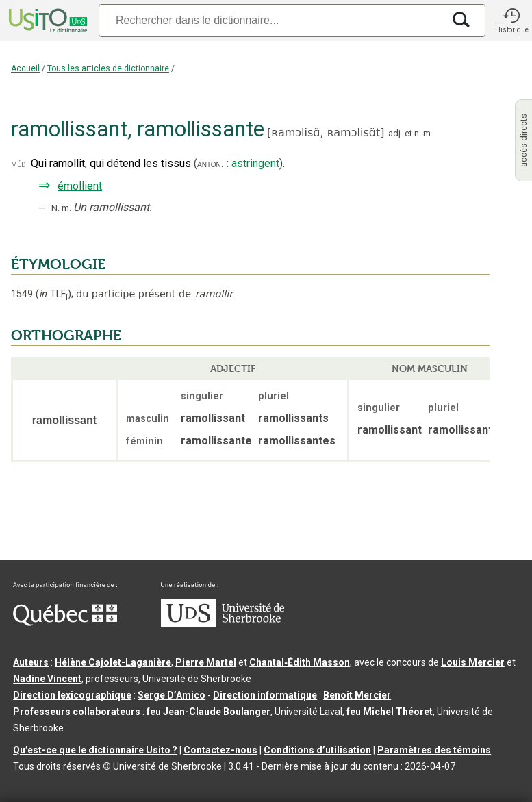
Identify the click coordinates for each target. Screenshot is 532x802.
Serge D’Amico (172, 695)
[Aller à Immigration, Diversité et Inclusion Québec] (65, 623)
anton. (211, 164)
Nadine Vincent (47, 679)
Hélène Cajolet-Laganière (113, 662)
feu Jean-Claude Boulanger (208, 712)
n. (418, 133)
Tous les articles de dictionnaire (108, 68)
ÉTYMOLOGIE (58, 264)
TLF (53, 294)
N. (55, 208)
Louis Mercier (473, 662)
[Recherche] (271, 20)
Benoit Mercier (357, 695)
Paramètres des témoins (434, 750)
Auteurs (31, 662)
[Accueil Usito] (47, 21)
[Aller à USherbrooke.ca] (223, 624)
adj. (395, 133)
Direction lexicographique (72, 695)
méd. (20, 164)
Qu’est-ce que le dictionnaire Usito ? (95, 750)
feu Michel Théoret (390, 712)
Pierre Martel (206, 662)
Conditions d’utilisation (317, 750)
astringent (255, 163)
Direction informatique (265, 695)
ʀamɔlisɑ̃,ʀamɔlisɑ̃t (326, 133)
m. (428, 133)
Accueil (25, 68)
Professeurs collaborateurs (77, 712)
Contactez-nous (220, 750)
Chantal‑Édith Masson (300, 662)
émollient (80, 186)
